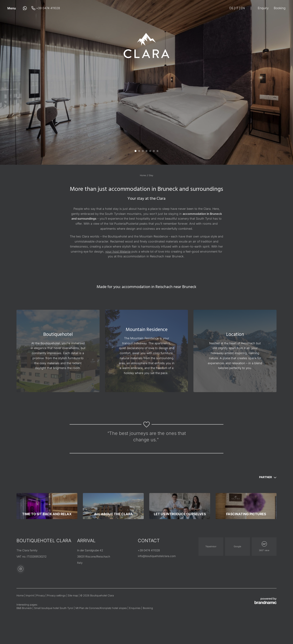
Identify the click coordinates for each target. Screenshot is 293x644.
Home (143, 175)
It (237, 8)
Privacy (41, 595)
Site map (73, 595)
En (243, 8)
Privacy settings (57, 595)
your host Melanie (118, 252)
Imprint (30, 595)
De (231, 8)
